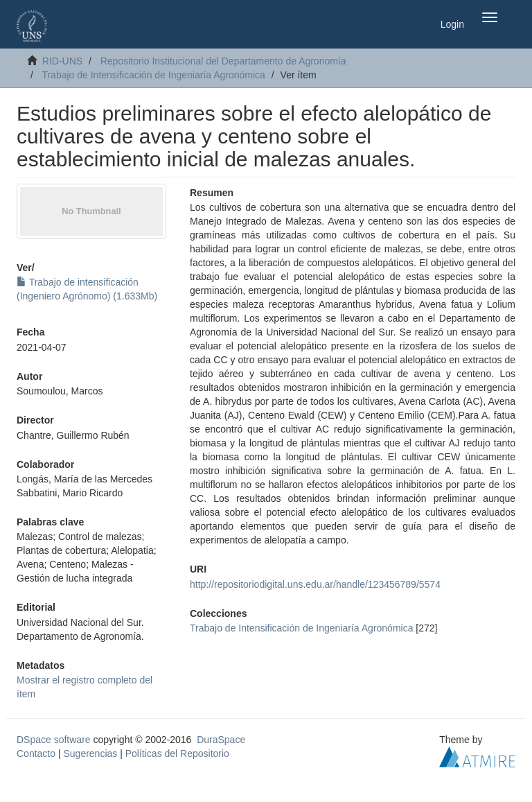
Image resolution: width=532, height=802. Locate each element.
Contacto (36, 753)
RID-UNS (62, 61)
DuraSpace (221, 740)
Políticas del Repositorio (177, 753)
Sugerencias (90, 753)
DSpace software (54, 740)
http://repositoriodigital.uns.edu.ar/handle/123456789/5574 (315, 584)
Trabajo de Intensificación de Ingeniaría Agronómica (153, 75)
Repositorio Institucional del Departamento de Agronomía (223, 61)
